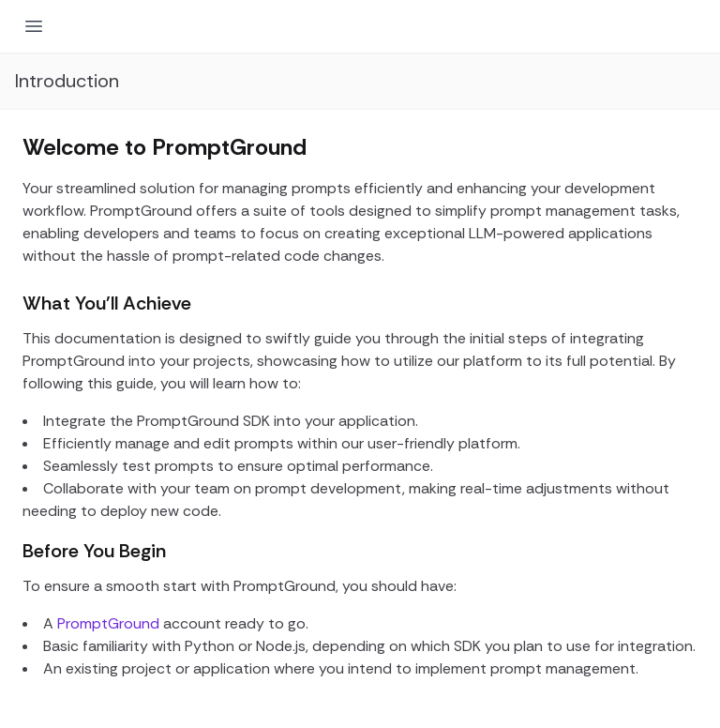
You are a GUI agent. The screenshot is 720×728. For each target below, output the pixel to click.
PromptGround (108, 623)
